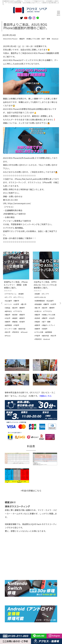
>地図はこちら (45, 396)
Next (60, 303)
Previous (2, 303)
